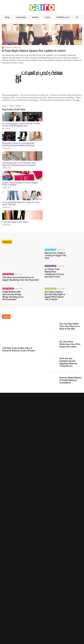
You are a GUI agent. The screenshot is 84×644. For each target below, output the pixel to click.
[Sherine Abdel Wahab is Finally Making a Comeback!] (52, 381)
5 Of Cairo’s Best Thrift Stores (15, 222)
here (36, 100)
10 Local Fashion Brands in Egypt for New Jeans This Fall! (21, 203)
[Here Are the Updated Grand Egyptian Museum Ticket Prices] (52, 362)
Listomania (21, 17)
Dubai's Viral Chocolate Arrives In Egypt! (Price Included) (20, 184)
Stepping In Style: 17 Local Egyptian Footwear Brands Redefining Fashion (19, 144)
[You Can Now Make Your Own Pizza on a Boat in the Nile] (52, 327)
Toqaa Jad (8, 48)
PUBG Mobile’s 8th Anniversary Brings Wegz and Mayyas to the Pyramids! (13, 296)
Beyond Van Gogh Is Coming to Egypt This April (55, 255)
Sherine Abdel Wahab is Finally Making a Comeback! (70, 380)
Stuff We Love (63, 17)
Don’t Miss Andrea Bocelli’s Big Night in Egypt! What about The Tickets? (55, 296)
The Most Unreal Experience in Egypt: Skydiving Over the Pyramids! (21, 279)
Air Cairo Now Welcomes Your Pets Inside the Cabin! (70, 344)
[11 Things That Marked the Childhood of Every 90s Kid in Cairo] (75, 271)
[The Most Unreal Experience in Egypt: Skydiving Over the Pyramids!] (21, 259)
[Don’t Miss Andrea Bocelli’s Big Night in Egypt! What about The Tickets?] (75, 294)
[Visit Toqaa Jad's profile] (3, 48)
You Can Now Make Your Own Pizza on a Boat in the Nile (70, 326)
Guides (35, 17)
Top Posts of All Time (14, 109)
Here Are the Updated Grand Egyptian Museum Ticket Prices (68, 362)
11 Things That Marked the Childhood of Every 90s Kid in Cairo (54, 273)
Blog (7, 17)
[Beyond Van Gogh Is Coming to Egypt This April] (75, 255)
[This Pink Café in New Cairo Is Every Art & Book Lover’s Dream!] (20, 333)
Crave (48, 17)
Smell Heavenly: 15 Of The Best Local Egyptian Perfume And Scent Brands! (19, 164)
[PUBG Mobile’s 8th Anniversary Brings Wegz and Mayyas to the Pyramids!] (33, 294)
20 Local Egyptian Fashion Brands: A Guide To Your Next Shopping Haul (21, 125)
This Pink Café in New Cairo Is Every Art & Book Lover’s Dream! (19, 349)
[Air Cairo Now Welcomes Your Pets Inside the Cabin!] (52, 345)
